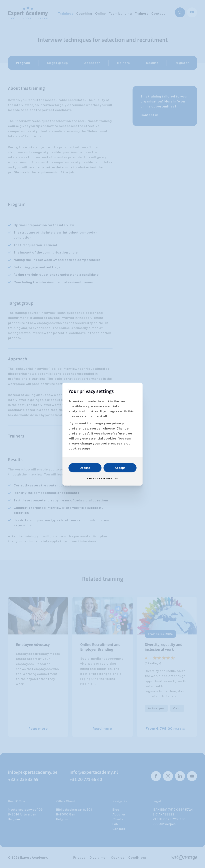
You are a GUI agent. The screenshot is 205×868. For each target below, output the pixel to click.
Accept (120, 468)
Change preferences (102, 478)
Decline (85, 468)
